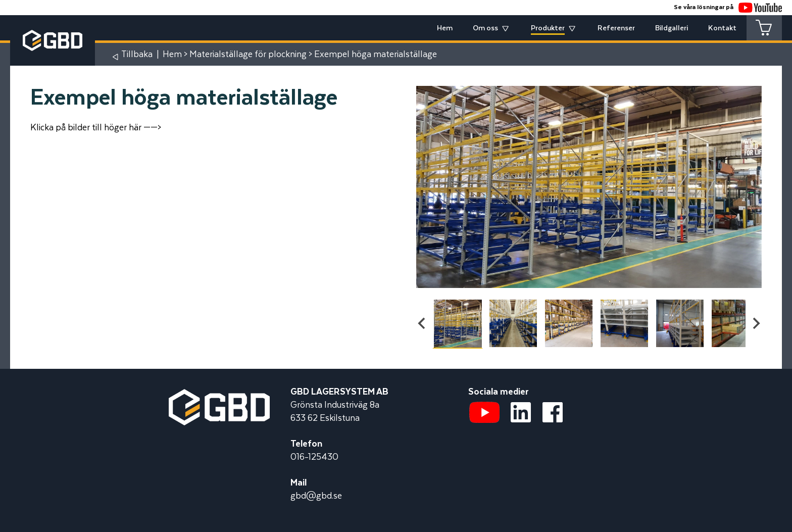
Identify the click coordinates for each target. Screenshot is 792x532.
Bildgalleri (672, 28)
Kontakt (722, 28)
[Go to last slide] (422, 323)
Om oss (485, 28)
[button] (458, 323)
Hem (445, 28)
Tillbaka (137, 55)
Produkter (548, 28)
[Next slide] (756, 323)
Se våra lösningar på (728, 7)
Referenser (616, 28)
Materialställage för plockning (248, 55)
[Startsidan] (219, 396)
